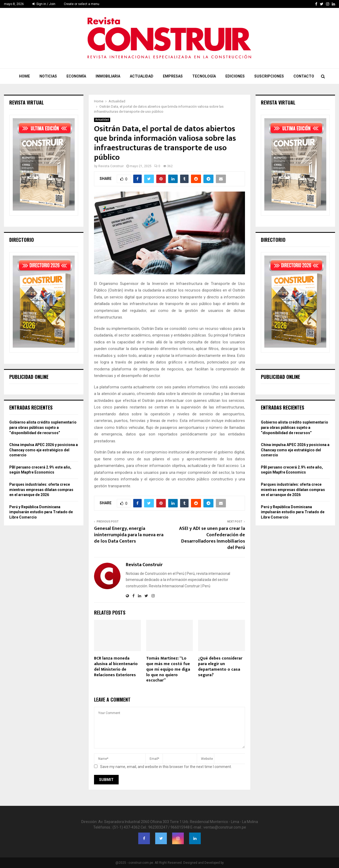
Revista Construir (111, 166)
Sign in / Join (44, 4)
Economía (76, 76)
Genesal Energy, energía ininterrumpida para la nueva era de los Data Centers (129, 535)
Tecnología (204, 76)
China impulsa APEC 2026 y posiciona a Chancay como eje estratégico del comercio (44, 450)
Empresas (173, 76)
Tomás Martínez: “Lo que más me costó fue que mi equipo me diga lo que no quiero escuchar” (168, 669)
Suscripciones (269, 76)
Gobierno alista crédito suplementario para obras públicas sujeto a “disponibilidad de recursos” (43, 427)
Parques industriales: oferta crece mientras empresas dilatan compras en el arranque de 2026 (41, 490)
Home (24, 76)
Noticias (48, 76)
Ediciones (235, 76)
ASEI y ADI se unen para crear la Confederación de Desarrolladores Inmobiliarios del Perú (212, 538)
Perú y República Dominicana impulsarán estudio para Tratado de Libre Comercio (41, 512)
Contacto (304, 76)
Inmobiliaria (108, 76)
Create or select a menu (82, 4)
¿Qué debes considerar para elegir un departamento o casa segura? (220, 667)
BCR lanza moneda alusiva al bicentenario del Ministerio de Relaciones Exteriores (116, 667)
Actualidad (142, 76)
